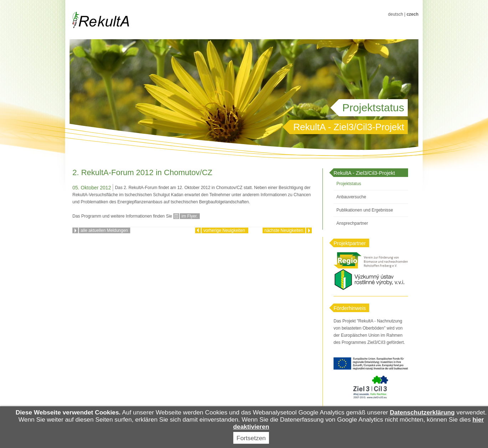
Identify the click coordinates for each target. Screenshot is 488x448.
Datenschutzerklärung (422, 412)
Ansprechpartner (352, 223)
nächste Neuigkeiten (284, 230)
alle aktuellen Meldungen (104, 230)
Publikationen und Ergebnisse (365, 210)
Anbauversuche (351, 197)
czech (413, 14)
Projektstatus (349, 184)
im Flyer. (190, 216)
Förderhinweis (350, 308)
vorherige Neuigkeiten (225, 230)
